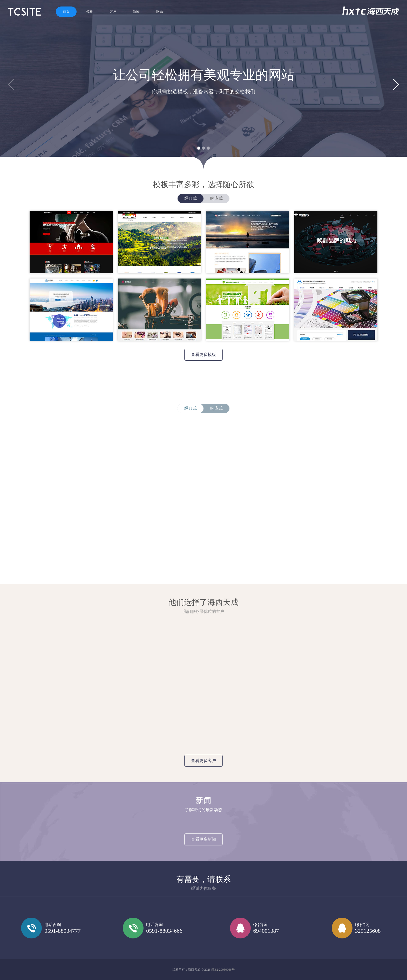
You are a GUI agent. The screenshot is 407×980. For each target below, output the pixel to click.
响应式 (216, 198)
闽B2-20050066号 (223, 970)
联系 (160, 12)
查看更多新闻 (203, 839)
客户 (113, 12)
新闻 (136, 12)
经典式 (191, 198)
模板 (90, 12)
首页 (66, 12)
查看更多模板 (203, 355)
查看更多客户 (203, 761)
